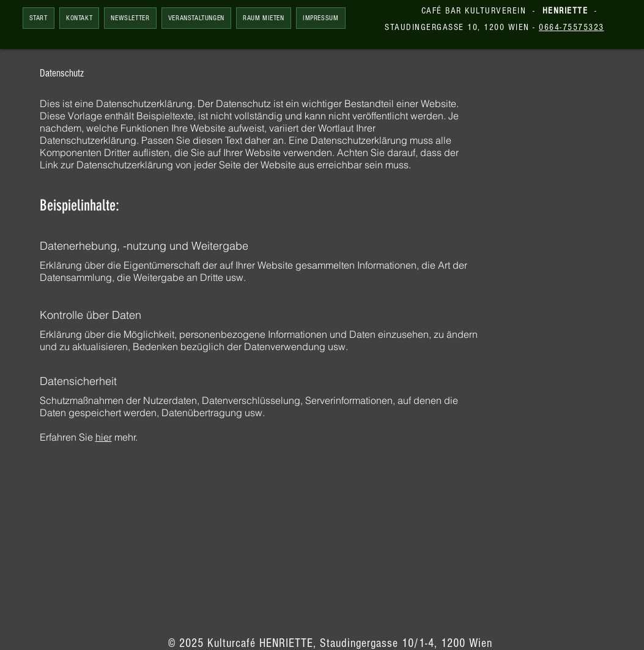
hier (104, 437)
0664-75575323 (572, 27)
